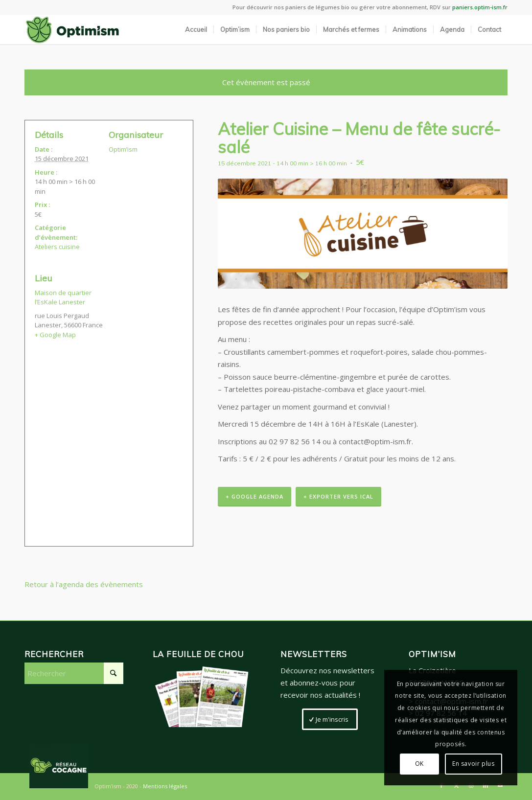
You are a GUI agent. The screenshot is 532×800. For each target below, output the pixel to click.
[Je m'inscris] (330, 719)
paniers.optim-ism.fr (480, 7)
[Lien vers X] (456, 785)
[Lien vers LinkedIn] (486, 785)
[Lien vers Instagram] (471, 785)
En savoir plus (473, 764)
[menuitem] (196, 29)
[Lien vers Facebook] (441, 785)
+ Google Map (55, 335)
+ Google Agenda (254, 496)
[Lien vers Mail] (500, 785)
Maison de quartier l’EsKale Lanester (63, 297)
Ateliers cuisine (57, 247)
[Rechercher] (74, 673)
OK (419, 764)
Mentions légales (165, 786)
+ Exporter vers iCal (338, 496)
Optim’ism (123, 149)
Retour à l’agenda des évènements (84, 584)
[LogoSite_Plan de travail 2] (72, 29)
